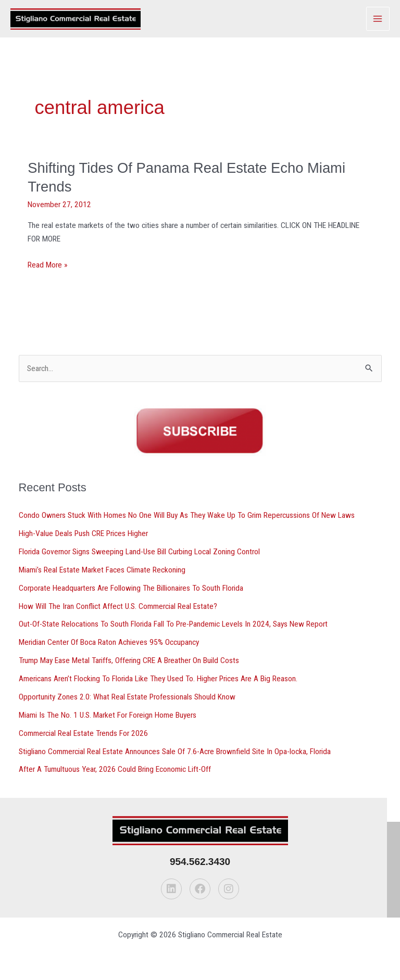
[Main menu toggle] (378, 18)
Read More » (47, 265)
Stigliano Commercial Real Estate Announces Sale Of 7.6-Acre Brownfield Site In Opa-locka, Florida (175, 752)
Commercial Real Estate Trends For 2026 (83, 733)
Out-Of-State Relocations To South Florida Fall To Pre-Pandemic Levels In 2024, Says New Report (173, 624)
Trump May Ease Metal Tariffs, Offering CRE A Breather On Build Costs (129, 660)
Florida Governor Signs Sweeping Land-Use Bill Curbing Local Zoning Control (139, 552)
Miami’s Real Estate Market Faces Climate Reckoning (102, 570)
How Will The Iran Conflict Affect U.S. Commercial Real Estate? (118, 606)
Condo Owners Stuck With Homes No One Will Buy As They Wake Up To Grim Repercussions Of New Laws (187, 515)
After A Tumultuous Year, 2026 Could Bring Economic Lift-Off (115, 769)
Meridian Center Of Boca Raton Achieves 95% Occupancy (109, 642)
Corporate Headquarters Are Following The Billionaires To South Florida (131, 588)
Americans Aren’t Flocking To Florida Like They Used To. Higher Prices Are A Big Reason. (158, 679)
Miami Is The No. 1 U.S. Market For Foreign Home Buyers (108, 715)
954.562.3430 (200, 862)
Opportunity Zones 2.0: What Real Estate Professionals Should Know (127, 697)
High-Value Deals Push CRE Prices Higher (83, 533)
